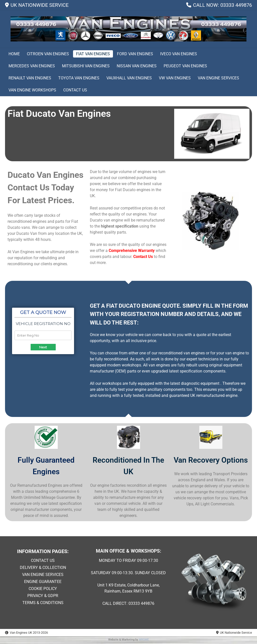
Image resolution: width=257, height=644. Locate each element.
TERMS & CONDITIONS (43, 603)
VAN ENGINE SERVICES (43, 575)
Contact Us (143, 257)
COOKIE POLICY (43, 589)
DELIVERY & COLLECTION (43, 568)
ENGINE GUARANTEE (43, 582)
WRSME (144, 640)
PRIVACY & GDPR (43, 596)
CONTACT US (43, 560)
